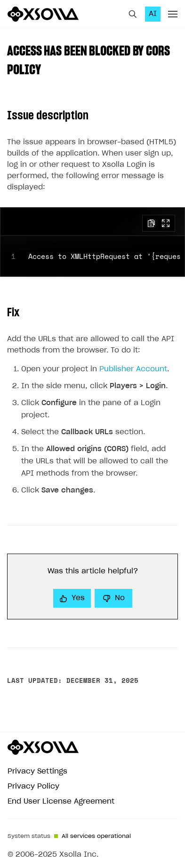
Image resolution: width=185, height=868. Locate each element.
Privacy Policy (33, 786)
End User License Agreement (61, 802)
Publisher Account (133, 369)
